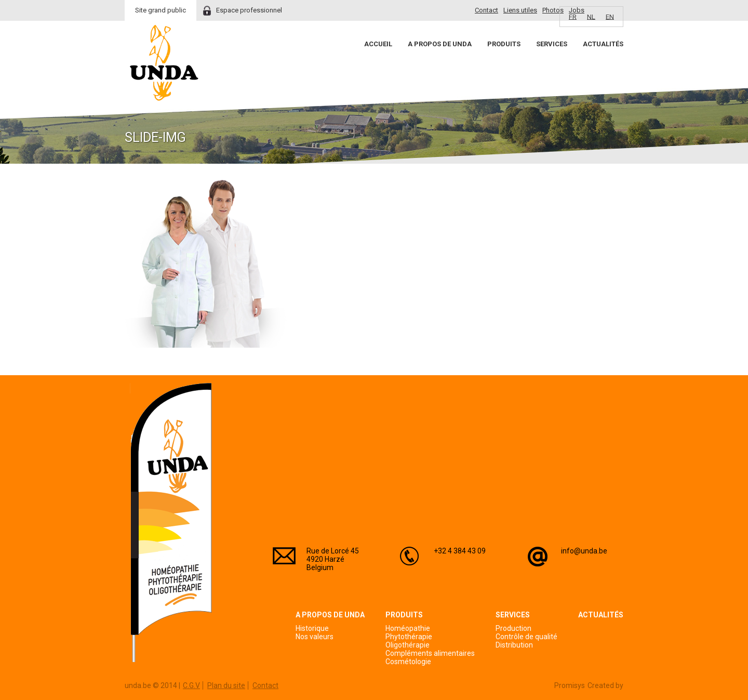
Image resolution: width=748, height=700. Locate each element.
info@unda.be (584, 551)
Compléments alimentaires (430, 653)
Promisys (570, 685)
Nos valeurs (315, 637)
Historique (312, 628)
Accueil (378, 44)
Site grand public (161, 10)
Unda (164, 63)
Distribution (514, 645)
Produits (504, 44)
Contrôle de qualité (526, 637)
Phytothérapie (409, 637)
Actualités (603, 44)
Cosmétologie (408, 662)
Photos (553, 10)
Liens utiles (520, 10)
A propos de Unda (440, 44)
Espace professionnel (249, 10)
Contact (486, 10)
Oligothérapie (408, 645)
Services (552, 44)
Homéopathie (408, 628)
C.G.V (191, 685)
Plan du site (226, 685)
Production (513, 628)
